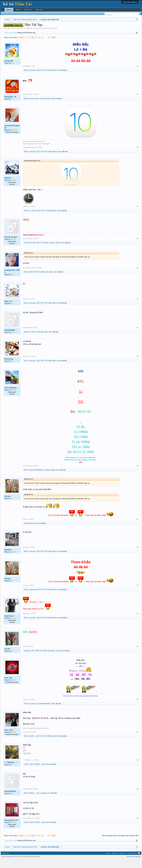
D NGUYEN (28, 251)
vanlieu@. (33, 79)
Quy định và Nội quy (134, 865)
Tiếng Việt (5, 861)
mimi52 (26, 772)
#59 (137, 797)
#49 (137, 365)
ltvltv (47, 280)
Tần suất (112, 26)
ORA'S (26, 79)
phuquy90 (9, 69)
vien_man (9, 738)
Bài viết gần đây (24, 13)
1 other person (59, 659)
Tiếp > (54, 46)
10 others (53, 107)
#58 (137, 768)
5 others (59, 79)
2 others (55, 280)
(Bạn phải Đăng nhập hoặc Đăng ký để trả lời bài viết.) (120, 844)
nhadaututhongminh (12, 135)
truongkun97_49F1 (12, 280)
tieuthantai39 (10, 800)
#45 (137, 247)
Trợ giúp (115, 861)
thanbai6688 (10, 338)
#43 (137, 156)
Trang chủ (122, 861)
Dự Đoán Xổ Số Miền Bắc (24, 37)
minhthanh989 (42, 712)
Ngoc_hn (8, 310)
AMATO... (8, 186)
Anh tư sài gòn (11, 245)
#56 (137, 708)
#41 (137, 74)
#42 (137, 103)
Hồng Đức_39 (10, 105)
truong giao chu (11, 828)
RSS (139, 861)
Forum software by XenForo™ (21, 865)
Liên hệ (108, 861)
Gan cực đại (102, 26)
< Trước (21, 46)
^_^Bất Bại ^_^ (11, 771)
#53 (137, 594)
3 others (59, 311)
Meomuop (9, 367)
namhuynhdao (34, 107)
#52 (137, 556)
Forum (9, 10)
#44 (137, 215)
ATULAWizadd (11, 396)
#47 (137, 307)
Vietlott (34, 26)
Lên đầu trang (132, 861)
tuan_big (8, 686)
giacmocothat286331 (36, 478)
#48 (137, 336)
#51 (137, 527)
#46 (137, 276)
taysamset (27, 340)
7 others (53, 712)
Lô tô (118, 26)
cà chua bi (33, 219)
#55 (137, 655)
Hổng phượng (46, 37)
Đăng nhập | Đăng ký (130, 2)
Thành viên (28, 10)
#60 (137, 826)
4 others (59, 626)
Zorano (7, 505)
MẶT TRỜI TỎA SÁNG (45, 79)
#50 (137, 474)
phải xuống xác (35, 532)
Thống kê (93, 26)
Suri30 (7, 657)
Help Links (39, 10)
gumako (8, 558)
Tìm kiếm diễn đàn (9, 13)
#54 (137, 622)
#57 (137, 740)
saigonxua (9, 624)
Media (18, 10)
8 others (48, 772)
